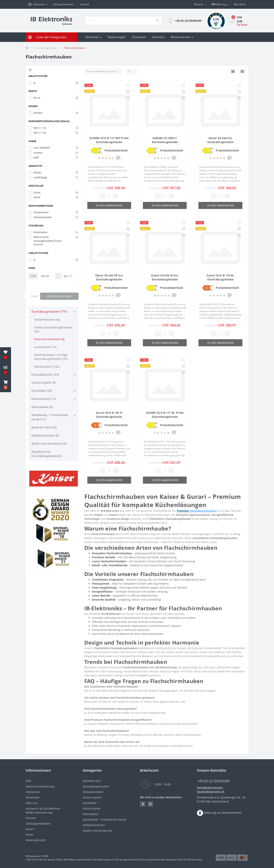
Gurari (30, 829)
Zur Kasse (242, 24)
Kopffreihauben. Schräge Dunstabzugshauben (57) (51, 357)
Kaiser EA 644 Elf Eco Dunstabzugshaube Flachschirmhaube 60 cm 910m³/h (109, 279)
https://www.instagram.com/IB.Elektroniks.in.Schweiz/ (150, 804)
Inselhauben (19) (45, 347)
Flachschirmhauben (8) (49, 339)
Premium (183, 511)
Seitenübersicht (36, 840)
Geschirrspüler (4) (43, 382)
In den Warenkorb (109, 205)
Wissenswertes (182, 37)
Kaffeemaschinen (94, 825)
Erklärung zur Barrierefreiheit (223, 813)
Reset (34, 296)
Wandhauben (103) (47, 367)
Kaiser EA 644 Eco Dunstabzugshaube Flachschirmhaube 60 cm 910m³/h (220, 142)
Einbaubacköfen (93, 792)
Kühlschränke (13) (44, 399)
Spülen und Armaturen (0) (49, 443)
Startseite (158, 37)
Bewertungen (117, 37)
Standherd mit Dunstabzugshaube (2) (47, 454)
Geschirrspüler (92, 797)
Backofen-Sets (92, 781)
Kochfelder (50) (42, 391)
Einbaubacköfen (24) (45, 374)
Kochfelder (90, 803)
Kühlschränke (92, 808)
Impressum (33, 792)
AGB (28, 781)
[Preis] (47, 276)
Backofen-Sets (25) (44, 427)
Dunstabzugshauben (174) (49, 311)
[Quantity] (109, 196)
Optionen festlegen (59, 296)
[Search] (158, 21)
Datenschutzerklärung (40, 786)
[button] (6, 385)
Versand (84, 4)
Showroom (139, 37)
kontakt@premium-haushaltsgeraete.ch (211, 790)
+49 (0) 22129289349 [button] (213, 781)
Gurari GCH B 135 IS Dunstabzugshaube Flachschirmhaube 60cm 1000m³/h (109, 417)
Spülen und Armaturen (98, 831)
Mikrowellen (91, 814)
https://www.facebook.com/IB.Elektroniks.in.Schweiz (143, 804)
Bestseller (94, 37)
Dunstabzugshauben (46, 48)
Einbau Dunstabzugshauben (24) (53, 329)
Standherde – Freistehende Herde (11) (50, 417)
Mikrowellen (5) (42, 407)
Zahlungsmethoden (63, 4)
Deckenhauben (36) (47, 320)
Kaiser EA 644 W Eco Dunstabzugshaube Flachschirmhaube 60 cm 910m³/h (165, 279)
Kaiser (30, 835)
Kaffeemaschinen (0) (45, 435)
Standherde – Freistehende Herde (104, 820)
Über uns (32, 803)
